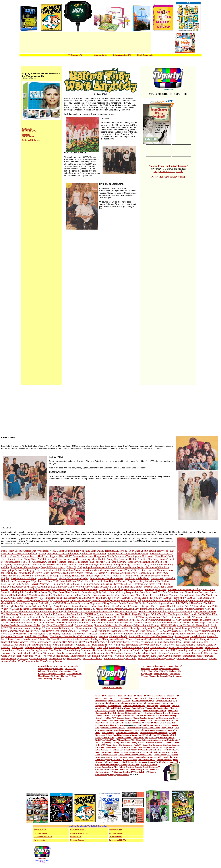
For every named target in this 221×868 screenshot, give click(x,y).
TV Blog (57, 678)
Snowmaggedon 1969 (155, 589)
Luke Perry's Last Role (151, 631)
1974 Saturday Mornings (166, 715)
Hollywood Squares (112, 762)
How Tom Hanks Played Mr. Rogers (132, 614)
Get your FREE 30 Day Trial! (168, 171)
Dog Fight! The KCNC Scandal (57, 625)
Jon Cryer (131, 656)
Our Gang (108, 757)
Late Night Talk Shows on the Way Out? (128, 554)
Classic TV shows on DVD (29, 130)
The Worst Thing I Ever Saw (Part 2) (72, 600)
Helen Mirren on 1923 (161, 554)
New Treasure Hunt (117, 720)
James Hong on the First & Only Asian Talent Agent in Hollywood (120, 556)
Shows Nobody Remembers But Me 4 (84, 650)
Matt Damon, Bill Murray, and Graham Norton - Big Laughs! (75, 628)
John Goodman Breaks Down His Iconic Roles (56, 623)
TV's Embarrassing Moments (154, 666)
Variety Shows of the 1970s (153, 671)
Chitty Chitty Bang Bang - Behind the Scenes (119, 647)
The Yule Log (141, 772)
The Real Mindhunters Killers (16, 623)
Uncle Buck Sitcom (47, 578)
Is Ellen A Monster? (67, 598)
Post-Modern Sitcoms (12, 551)
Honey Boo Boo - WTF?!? (30, 656)
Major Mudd (101, 706)
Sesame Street (152, 747)
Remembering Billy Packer (95, 592)
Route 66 (137, 745)
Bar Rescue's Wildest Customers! (188, 609)
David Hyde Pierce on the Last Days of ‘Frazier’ (102, 581)
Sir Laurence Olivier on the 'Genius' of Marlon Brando (166, 612)
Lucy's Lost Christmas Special (128, 767)
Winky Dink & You (122, 742)
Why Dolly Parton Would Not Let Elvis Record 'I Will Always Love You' (124, 617)
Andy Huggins (115, 559)
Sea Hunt (126, 701)
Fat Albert (106, 715)
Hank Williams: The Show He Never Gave (51, 639)
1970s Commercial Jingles (143, 701)
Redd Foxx (100, 740)
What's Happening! (104, 742)
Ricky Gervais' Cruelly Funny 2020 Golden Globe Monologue (134, 603)
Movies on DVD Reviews (31, 140)
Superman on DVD (164, 701)
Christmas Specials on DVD (28, 136)
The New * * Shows (69, 676)
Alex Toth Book (151, 752)
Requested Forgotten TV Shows (52, 674)
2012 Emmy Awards (138, 698)
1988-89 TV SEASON (161, 598)
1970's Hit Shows (161, 674)
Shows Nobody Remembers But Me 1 (123, 650)
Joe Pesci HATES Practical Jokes (184, 589)
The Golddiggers (103, 760)
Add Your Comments (173, 676)
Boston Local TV (139, 735)
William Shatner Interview (79, 570)
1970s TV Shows (130, 760)
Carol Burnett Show (127, 755)
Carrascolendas (155, 703)
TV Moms (137, 723)
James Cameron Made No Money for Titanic (84, 620)
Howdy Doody (169, 750)
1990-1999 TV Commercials (72, 556)
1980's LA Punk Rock (133, 752)
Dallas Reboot (142, 653)
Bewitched (130, 715)
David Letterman (158, 653)
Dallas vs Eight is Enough (146, 625)
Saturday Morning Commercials (154, 733)
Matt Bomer (189, 656)
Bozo (145, 745)
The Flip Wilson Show (165, 762)
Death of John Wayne (145, 715)
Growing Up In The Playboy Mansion (99, 623)
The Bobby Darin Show (129, 765)
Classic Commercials (145, 55)
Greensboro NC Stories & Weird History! (72, 573)
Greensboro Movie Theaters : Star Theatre (135, 584)
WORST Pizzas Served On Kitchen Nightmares (78, 603)
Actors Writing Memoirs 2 (202, 600)
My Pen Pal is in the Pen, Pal (29, 645)
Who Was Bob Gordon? (14, 634)
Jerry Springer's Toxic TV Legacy (18, 570)
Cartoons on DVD (115, 830)
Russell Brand (22, 639)
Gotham (120, 656)
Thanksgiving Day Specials (157, 708)
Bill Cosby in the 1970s (168, 757)
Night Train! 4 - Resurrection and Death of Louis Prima (83, 606)
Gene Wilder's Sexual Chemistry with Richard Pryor (27, 603)
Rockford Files (115, 701)
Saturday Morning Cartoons (129, 710)
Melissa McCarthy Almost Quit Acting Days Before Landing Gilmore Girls (133, 609)
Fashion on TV (38, 620)
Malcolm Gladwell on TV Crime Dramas (66, 617)
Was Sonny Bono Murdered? (113, 636)
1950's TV (122, 696)
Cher (177, 728)
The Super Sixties (74, 674)
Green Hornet (160, 755)
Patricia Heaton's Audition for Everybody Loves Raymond (109, 631)
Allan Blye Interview (29, 631)
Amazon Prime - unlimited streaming (168, 166)
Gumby (151, 762)
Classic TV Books (116, 837)
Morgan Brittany (9, 658)
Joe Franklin (94, 656)
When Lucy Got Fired (118, 628)
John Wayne (165, 698)
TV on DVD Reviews (77, 830)
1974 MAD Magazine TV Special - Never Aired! (185, 625)
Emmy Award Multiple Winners (119, 639)
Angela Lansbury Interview (141, 581)
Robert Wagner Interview (94, 554)
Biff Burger (148, 725)
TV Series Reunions (114, 658)
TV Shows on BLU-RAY (118, 840)
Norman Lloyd (74, 658)
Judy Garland (151, 738)
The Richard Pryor (149, 765)
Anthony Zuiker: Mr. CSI (186, 639)
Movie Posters (123, 775)
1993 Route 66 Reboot (65, 581)
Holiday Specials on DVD (122, 55)
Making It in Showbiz (22, 592)
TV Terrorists (165, 752)
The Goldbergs (108, 733)
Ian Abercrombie (78, 656)
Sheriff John (165, 706)
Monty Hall (142, 703)
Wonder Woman (134, 728)
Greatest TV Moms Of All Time (156, 723)
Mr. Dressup (168, 703)
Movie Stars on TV (61, 666)
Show (98, 767)
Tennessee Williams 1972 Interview (105, 634)
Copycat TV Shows (39, 584)
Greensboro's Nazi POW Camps (109, 718)
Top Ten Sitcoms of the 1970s (177, 617)
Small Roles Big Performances (60, 645)
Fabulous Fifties (45, 671)
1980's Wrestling (45, 678)
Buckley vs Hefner (84, 625)
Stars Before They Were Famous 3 (178, 645)
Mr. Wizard (125, 708)
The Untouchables (109, 755)
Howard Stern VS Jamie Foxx (192, 658)
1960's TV (132, 696)
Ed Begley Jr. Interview (34, 562)
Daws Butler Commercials (127, 733)
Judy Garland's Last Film (207, 631)
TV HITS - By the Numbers (99, 614)
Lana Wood (157, 656)
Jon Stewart (144, 656)
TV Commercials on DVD (43, 837)
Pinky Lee (118, 752)
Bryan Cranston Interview (156, 650)
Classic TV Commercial (106, 696)
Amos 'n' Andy (109, 738)
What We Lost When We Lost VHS (186, 647)
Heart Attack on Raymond (120, 576)
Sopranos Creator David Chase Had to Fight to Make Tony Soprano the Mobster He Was (54, 589)
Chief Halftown (115, 706)
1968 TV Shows (168, 720)
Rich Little (131, 658)
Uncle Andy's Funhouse (50, 642)
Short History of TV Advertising (39, 598)
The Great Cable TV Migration (27, 653)
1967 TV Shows (153, 720)
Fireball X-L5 (113, 708)
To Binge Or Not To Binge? (92, 598)
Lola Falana (116, 760)
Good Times (112, 740)
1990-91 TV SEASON (185, 598)
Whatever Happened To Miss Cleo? (125, 620)
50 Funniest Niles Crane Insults (68, 614)
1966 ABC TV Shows (136, 720)
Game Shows (73, 671)
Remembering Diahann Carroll (35, 614)
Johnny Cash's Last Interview (179, 631)
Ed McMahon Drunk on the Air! (135, 623)
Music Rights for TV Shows (33, 658)
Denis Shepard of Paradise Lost (127, 606)
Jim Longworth (39, 840)
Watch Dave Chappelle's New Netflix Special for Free (55, 595)
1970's (132, 757)
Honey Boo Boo (109, 698)
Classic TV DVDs (40, 830)
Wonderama (139, 747)
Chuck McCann (131, 718)
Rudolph (112, 775)
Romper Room (155, 730)
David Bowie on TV (147, 760)
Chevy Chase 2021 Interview (38, 559)
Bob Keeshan (140, 762)
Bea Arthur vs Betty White (76, 642)
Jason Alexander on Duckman (193, 592)
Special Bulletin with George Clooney (157, 658)
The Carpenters (125, 745)
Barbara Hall (84, 645)
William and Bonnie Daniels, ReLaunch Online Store (143, 567)
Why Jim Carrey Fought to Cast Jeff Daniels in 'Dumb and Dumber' (109, 587)
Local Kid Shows (103, 747)
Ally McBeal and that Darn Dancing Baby (75, 559)
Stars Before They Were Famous (108, 645)
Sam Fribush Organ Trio (93, 576)
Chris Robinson (126, 653)
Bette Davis (139, 738)
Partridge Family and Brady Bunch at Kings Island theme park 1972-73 (166, 628)
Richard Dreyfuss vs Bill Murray (44, 634)
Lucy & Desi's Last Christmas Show (124, 713)
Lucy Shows (123, 698)
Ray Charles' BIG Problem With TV (26, 617)
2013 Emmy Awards (28, 661)
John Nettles (109, 656)
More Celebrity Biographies (124, 592)
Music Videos (88, 647)
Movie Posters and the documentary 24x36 (96, 653)
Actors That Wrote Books (37, 551)
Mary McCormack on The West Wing (112, 570)
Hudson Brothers (164, 760)
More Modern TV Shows (49, 676)
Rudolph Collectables (149, 718)
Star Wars (159, 725)
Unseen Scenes (60, 671)
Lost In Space (107, 752)
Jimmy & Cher (207, 639)
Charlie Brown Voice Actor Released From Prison (88, 612)
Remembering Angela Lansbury (97, 584)
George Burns (108, 767)
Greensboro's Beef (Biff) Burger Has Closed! (114, 600)
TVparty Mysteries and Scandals (165, 669)
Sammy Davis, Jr (164, 713)
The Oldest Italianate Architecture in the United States (155, 740)
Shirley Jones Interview (155, 647)
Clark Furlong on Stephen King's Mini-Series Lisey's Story (128, 565)
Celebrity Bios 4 (140, 598)
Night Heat (16, 598)
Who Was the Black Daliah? (39, 647)
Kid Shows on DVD (41, 834)
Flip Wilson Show (112, 703)
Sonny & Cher (138, 742)
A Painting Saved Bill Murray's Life (56, 587)
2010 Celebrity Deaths (51, 661)
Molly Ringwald (205, 656)
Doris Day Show (120, 757)
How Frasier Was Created (67, 647)
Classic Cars (153, 698)
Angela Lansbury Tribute (67, 576)
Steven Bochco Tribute (57, 656)
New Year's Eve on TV (126, 612)
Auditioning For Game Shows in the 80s (188, 653)
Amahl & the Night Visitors (154, 710)
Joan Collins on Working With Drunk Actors (121, 589)
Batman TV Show (145, 755)
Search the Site (157, 676)
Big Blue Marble (128, 703)
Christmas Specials (166, 738)
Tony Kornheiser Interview (193, 634)
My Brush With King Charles (73, 578)
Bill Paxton (17, 647)
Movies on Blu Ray (101, 55)
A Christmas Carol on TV (123, 772)
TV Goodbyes (70, 669)
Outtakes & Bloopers (123, 730)
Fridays (128, 723)
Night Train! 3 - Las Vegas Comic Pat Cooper (31, 606)
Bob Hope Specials (168, 747)
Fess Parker (156, 750)
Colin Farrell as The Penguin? (167, 614)
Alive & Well (54, 620)
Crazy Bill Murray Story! (53, 567)
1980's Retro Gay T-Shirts (120, 750)
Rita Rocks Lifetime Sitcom (25, 567)
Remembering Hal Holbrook (65, 584)
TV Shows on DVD (75, 55)
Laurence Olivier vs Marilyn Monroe (113, 625)
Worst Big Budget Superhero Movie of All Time (91, 567)
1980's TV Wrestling (141, 750)
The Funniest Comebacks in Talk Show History (73, 636)
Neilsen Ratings (57, 658)
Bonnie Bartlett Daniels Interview (106, 578)
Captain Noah (138, 708)
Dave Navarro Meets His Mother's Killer (197, 620)
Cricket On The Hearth (118, 769)
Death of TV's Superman (122, 747)
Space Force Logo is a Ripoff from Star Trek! (167, 606)
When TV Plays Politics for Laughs (34, 600)
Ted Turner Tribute (57, 562)
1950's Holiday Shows (139, 769)
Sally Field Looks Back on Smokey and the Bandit (163, 600)
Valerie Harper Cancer (203, 623)
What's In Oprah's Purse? (134, 706)
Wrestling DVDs (76, 837)
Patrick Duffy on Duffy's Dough (33, 573)
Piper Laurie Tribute (42, 581)
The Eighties (171, 671)
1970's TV (142, 696)
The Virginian (118, 715)
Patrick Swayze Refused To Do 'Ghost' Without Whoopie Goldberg (64, 565)
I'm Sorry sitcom (157, 559)
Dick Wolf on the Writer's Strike (37, 576)
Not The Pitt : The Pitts (136, 559)
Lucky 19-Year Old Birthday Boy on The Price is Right (28, 556)
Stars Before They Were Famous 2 (143, 645)
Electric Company (124, 738)
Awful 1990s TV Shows (37, 636)
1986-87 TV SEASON (119, 598)
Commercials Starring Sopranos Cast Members (40, 650)
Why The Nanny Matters (146, 576)
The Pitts (102, 559)
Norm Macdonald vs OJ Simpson (162, 634)
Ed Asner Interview (134, 634)
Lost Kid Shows (45, 666)
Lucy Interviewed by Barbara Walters (172, 623)
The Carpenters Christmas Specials (164, 745)
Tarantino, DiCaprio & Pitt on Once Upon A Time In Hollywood (136, 551)
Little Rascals (101, 750)
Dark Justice (41, 592)
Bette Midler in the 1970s (114, 725)
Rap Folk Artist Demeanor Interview (108, 562)
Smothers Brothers (154, 742)
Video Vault (58, 669)
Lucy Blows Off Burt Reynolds (160, 620)
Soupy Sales (112, 745)
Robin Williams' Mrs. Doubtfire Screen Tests (151, 636)
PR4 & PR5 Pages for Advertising (168, 177)
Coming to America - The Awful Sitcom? (59, 554)
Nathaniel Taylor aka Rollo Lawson (154, 639)
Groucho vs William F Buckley (161, 696)
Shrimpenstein (166, 718)
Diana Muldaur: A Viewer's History (19, 642)
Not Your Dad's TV (92, 658)
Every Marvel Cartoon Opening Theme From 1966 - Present (160, 642)
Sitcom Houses (124, 740)
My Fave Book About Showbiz (65, 592)
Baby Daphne (152, 706)
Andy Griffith (167, 728)
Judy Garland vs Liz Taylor (88, 639)
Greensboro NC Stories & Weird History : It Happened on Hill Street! (128, 573)
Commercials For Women (146, 757)
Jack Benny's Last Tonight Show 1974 (60, 631)
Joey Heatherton (148, 713)
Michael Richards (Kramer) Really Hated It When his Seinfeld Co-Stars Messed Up (53, 609)
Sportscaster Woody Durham (58, 653)
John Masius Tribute (78, 562)
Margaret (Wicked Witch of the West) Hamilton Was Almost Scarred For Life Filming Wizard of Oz (133, 595)
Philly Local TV (154, 735)
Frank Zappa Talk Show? (137, 578)
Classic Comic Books (151, 728)
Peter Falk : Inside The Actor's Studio (158, 592)
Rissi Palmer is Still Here (23, 578)
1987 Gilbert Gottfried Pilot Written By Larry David (77, 551)
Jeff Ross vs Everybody (74, 634)
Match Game (127, 762)
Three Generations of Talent (50, 570)
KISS (167, 725)
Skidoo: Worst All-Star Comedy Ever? (110, 642)
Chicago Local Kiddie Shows (118, 735)
